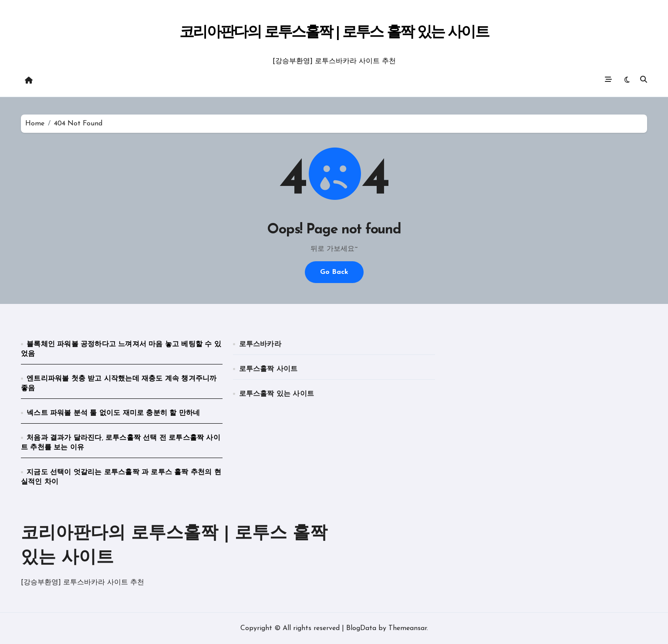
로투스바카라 (260, 344)
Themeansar (408, 628)
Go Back (334, 272)
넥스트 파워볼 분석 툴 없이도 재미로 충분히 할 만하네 (113, 413)
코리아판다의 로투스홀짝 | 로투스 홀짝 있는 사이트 (334, 33)
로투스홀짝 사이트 (268, 369)
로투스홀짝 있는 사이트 (277, 394)
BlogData (361, 628)
